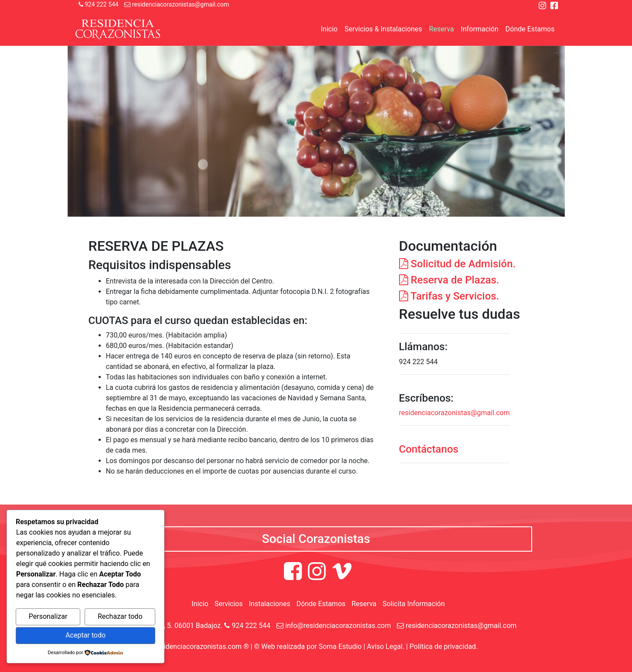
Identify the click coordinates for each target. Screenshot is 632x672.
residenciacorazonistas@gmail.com (177, 4)
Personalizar (48, 616)
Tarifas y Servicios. (449, 296)
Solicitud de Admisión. (458, 264)
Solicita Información (414, 604)
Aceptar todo (85, 635)
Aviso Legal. (386, 646)
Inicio (329, 29)
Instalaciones (269, 604)
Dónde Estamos (530, 29)
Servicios (229, 604)
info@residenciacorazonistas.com (334, 626)
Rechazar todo (120, 616)
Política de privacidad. (444, 646)
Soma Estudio (340, 646)
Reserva (442, 29)
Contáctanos (429, 449)
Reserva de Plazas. (449, 280)
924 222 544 (99, 4)
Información (480, 29)
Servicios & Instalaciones (383, 29)
